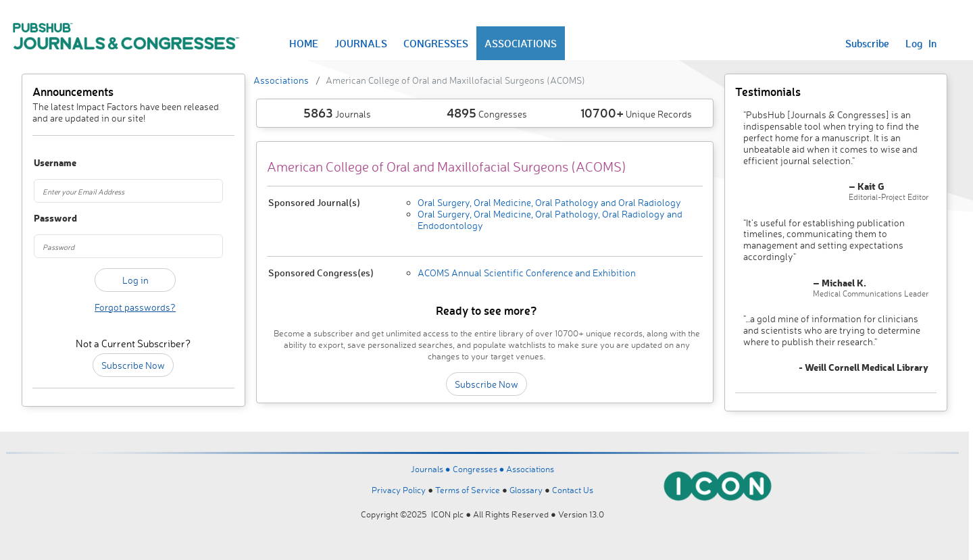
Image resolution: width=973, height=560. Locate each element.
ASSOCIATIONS (521, 43)
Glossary (526, 490)
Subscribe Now (133, 365)
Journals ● (432, 469)
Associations (281, 80)
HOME (304, 43)
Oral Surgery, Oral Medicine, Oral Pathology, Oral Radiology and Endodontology (550, 220)
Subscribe (867, 43)
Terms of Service (468, 490)
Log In (921, 43)
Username (49, 163)
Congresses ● (480, 469)
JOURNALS (361, 43)
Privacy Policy (399, 490)
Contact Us (573, 490)
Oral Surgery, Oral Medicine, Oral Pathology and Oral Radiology (549, 202)
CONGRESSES (436, 43)
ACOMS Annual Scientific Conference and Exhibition (527, 273)
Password (49, 219)
